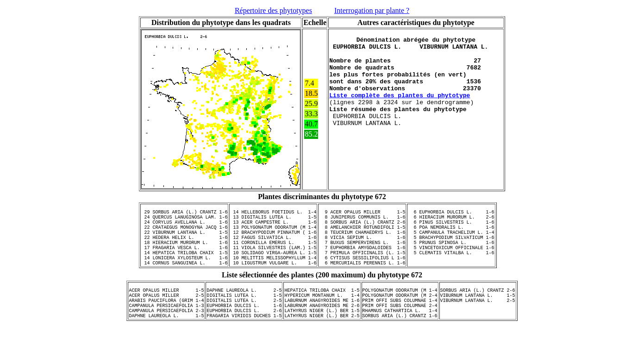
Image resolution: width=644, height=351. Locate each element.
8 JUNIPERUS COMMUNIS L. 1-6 (362, 221)
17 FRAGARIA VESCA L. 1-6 (184, 260)
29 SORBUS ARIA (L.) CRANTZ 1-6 (184, 214)
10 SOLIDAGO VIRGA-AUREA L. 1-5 (273, 266)
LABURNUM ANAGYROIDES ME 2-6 (322, 329)
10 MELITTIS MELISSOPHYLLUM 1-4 (273, 273)
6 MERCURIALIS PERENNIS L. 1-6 (362, 279)
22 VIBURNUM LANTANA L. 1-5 (184, 240)
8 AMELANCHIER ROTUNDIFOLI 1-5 (362, 234)
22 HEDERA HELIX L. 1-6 (184, 247)
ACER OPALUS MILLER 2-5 (167, 316)
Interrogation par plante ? (372, 10)
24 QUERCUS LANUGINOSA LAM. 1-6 (184, 221)
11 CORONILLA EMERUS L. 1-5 (273, 253)
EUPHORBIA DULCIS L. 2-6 (244, 335)
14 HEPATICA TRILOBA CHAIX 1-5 (184, 266)
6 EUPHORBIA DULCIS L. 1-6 (451, 214)
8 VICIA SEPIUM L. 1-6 (362, 247)
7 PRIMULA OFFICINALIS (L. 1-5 (362, 266)
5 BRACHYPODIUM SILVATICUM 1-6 (451, 247)
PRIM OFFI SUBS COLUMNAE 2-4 (400, 329)
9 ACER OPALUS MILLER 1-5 (362, 214)
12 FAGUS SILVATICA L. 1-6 (273, 247)
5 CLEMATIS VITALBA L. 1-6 (451, 266)
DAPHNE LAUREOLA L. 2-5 (244, 309)
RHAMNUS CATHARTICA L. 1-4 (400, 335)
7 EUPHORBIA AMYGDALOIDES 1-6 (362, 260)
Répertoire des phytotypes (273, 10)
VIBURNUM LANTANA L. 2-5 (478, 322)
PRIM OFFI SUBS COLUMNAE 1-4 (400, 322)
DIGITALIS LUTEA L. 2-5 (244, 322)
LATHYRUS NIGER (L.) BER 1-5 (322, 335)
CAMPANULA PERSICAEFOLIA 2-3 (167, 335)
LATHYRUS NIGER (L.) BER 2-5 (322, 342)
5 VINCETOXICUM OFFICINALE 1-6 (451, 260)
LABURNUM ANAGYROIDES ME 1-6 (322, 322)
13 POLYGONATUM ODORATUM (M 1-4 (273, 234)
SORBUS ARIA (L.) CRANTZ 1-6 (400, 342)
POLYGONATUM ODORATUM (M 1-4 (400, 309)
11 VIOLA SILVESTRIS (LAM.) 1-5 (273, 260)
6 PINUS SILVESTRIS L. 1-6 (451, 227)
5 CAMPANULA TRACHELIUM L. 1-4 (451, 240)
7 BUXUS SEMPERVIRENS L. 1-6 (362, 253)
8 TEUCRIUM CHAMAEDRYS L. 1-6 (362, 240)
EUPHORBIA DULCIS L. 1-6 (244, 329)
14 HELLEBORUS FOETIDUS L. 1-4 (273, 214)
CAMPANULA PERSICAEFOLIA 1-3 (167, 329)
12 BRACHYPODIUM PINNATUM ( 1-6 (273, 240)
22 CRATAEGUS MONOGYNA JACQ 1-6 (184, 234)
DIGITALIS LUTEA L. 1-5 (244, 316)
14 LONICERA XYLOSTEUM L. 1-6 (184, 273)
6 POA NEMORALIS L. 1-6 (451, 234)
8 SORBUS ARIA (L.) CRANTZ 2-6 (362, 227)
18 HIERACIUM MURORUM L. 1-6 (184, 253)
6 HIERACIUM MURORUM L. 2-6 (451, 221)
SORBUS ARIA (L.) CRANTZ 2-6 (478, 309)
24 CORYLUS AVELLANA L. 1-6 (184, 227)
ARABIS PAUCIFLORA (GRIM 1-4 (167, 322)
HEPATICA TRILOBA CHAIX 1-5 (322, 309)
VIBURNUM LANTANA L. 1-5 (478, 316)
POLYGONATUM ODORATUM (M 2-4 (400, 316)
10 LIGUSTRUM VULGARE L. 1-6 (273, 279)
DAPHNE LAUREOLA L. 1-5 (167, 342)
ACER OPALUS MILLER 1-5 (167, 309)
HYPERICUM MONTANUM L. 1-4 (322, 316)
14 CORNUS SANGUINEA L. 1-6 (184, 279)
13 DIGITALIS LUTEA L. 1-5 (273, 221)
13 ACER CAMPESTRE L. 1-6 (273, 227)
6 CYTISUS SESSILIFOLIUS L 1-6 (362, 273)
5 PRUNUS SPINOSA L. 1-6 (451, 253)
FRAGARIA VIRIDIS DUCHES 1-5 (244, 342)
